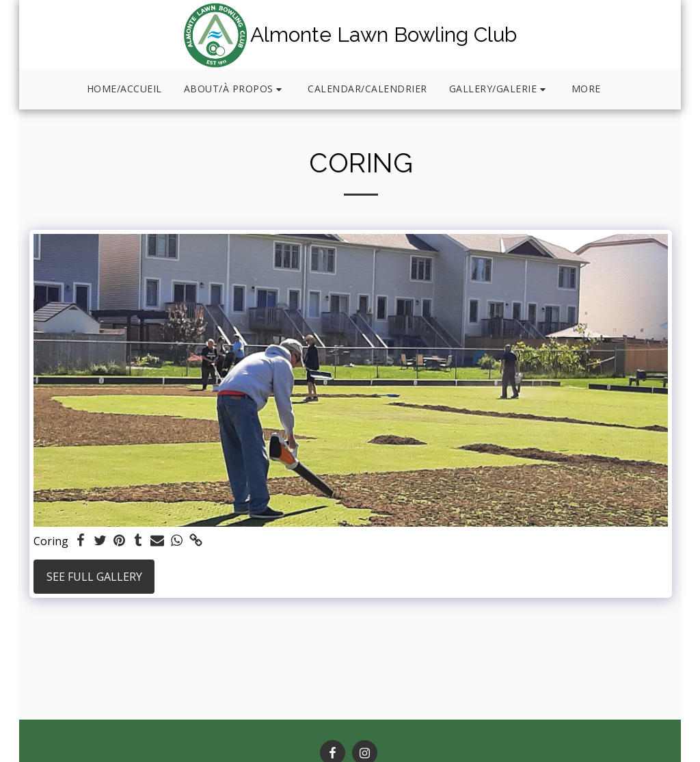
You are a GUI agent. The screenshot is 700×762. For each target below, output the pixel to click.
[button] (235, 89)
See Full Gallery (94, 577)
